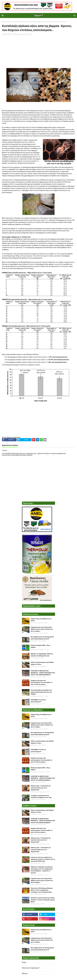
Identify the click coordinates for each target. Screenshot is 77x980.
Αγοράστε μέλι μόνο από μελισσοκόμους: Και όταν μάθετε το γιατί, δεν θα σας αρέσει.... (41, 682)
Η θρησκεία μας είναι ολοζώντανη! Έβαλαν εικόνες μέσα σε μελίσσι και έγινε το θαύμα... (42, 629)
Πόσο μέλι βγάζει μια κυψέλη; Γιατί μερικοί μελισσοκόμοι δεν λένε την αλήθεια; (41, 692)
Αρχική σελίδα (6, 22)
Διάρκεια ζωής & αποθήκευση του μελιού (41, 620)
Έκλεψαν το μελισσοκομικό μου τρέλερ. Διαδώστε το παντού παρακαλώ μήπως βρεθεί (43, 900)
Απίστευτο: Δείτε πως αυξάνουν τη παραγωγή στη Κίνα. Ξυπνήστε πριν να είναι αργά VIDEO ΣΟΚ (43, 859)
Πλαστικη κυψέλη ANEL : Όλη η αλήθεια (40, 646)
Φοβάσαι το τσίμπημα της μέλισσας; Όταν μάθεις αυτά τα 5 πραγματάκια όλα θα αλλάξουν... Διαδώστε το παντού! (42, 870)
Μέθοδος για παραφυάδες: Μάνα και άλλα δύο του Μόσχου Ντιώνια (42, 655)
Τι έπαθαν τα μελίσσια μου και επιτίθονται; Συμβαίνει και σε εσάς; (41, 797)
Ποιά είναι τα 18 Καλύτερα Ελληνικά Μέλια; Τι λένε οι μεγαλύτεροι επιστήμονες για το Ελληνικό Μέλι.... (42, 890)
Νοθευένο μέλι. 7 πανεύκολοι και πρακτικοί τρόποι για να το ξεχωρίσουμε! (41, 788)
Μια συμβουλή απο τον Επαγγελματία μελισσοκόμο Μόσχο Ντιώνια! (42, 638)
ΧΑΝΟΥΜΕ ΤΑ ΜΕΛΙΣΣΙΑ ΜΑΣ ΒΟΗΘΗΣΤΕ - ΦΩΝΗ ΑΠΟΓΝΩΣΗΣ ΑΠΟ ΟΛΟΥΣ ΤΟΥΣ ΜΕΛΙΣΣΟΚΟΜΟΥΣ (43, 673)
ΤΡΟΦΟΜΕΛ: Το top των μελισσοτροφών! (38, 701)
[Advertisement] (38, 52)
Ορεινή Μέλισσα (8, 34)
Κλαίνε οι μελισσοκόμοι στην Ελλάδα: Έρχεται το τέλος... (42, 663)
